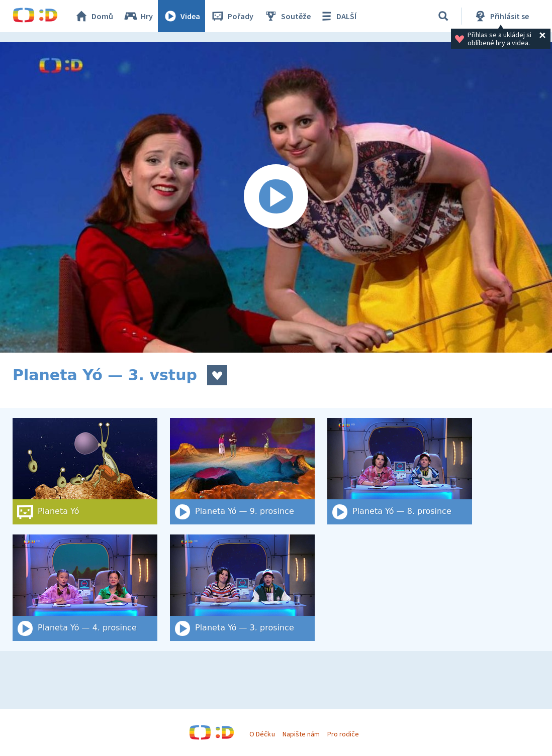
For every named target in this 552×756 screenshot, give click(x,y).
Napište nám (301, 734)
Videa (181, 16)
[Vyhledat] (443, 16)
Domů (94, 16)
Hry (138, 16)
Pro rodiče (343, 734)
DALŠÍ (338, 16)
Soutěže (287, 16)
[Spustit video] (276, 197)
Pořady (232, 16)
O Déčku (262, 734)
